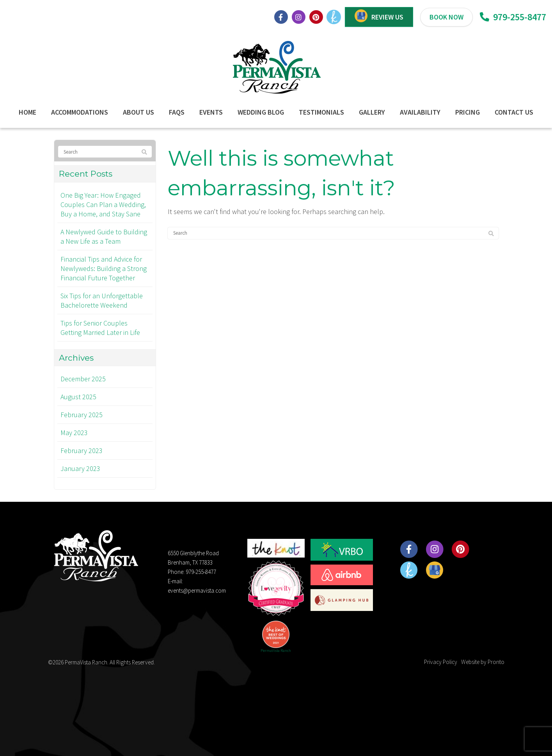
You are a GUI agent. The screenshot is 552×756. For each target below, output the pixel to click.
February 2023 (82, 451)
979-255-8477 (513, 17)
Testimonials (321, 112)
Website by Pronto (483, 662)
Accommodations (80, 112)
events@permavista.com (197, 590)
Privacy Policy (441, 662)
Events (211, 112)
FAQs (177, 112)
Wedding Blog (261, 112)
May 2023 (74, 433)
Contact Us (514, 112)
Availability (420, 112)
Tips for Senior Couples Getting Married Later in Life (100, 328)
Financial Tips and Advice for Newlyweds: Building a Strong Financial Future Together (104, 268)
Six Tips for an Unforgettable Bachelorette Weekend (102, 300)
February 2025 (82, 415)
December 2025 (83, 379)
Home (28, 112)
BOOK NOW (446, 17)
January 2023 (80, 468)
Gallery (372, 112)
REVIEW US (387, 17)
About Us (138, 112)
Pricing (468, 112)
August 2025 (78, 397)
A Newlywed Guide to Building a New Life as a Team (104, 236)
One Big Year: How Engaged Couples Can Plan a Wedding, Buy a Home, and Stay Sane (103, 204)
